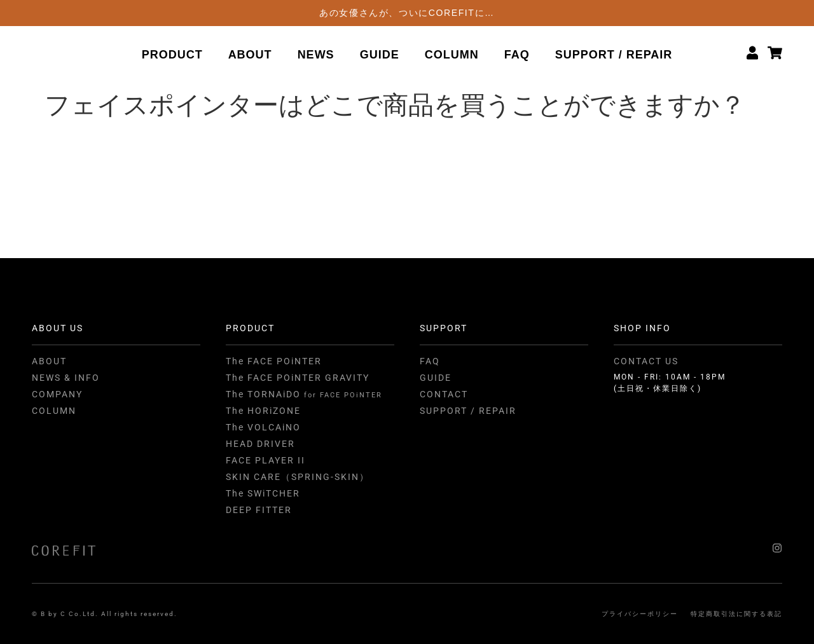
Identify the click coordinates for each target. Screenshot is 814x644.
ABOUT (250, 55)
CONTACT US (646, 361)
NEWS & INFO (66, 378)
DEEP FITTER (259, 510)
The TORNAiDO (304, 394)
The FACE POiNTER (274, 361)
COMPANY (57, 394)
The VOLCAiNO (263, 427)
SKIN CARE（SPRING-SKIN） (298, 477)
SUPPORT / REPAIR (614, 55)
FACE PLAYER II (266, 460)
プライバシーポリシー (640, 614)
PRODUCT (172, 55)
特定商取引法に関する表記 (736, 614)
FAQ (517, 55)
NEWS (316, 55)
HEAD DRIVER (260, 444)
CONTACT (444, 394)
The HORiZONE (263, 411)
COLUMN (452, 55)
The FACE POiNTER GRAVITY (298, 378)
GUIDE (380, 55)
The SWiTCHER (263, 493)
